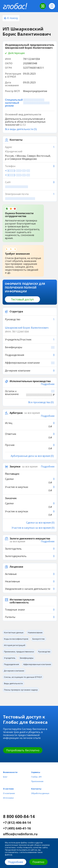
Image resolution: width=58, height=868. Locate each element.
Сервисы (36, 772)
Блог (5, 777)
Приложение (37, 781)
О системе (8, 789)
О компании (9, 793)
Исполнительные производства (30, 381)
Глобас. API (36, 777)
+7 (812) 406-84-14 (17, 823)
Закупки (15, 467)
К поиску (11, 18)
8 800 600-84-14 (19, 816)
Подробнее (16, 862)
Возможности (10, 772)
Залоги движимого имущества (30, 539)
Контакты (36, 789)
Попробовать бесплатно (23, 750)
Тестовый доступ (23, 299)
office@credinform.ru (20, 834)
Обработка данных (40, 793)
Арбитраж (16, 413)
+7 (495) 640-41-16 (17, 828)
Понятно (38, 862)
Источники (8, 798)
